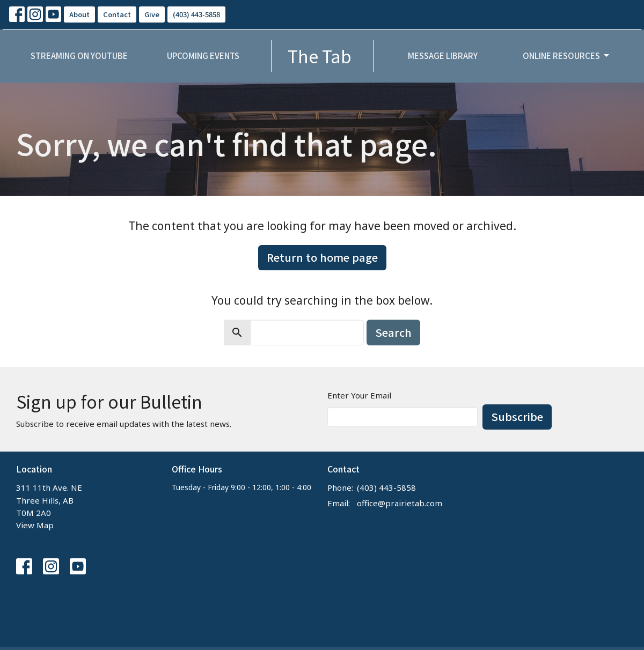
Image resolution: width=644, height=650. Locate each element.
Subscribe (517, 416)
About (79, 14)
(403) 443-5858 (196, 14)
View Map (35, 525)
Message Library (443, 56)
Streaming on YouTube (79, 56)
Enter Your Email (359, 395)
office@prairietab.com (400, 503)
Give (152, 14)
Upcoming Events (203, 56)
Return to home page (322, 257)
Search (393, 332)
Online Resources (567, 56)
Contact (117, 14)
